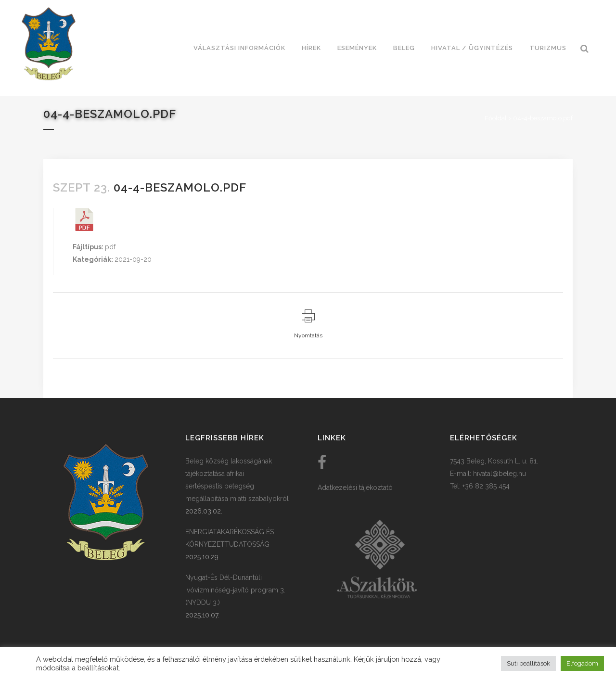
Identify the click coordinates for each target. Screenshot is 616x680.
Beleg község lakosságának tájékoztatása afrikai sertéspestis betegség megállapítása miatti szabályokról (237, 480)
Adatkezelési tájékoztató (355, 488)
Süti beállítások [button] (528, 663)
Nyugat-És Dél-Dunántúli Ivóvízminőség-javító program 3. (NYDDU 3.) (235, 590)
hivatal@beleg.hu (500, 474)
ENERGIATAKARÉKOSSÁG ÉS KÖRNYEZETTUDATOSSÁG (230, 538)
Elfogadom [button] (582, 663)
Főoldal (496, 118)
